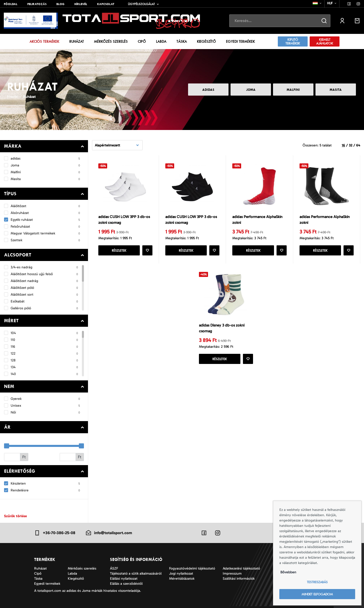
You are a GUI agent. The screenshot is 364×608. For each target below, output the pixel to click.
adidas (208, 90)
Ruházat (77, 41)
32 (351, 145)
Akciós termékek (44, 41)
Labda (161, 41)
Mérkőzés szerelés (111, 41)
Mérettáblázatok (182, 579)
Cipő (142, 41)
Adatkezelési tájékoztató (241, 568)
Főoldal (11, 4)
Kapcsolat (106, 4)
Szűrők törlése (15, 516)
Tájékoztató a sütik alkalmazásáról (136, 573)
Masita (336, 90)
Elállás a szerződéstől (126, 584)
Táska (182, 41)
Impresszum (232, 573)
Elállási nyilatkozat (124, 579)
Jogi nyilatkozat (181, 573)
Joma (251, 90)
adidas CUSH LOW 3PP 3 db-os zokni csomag (124, 220)
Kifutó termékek (293, 41)
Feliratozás (37, 4)
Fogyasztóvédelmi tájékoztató (192, 568)
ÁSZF (114, 568)
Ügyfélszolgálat (141, 4)
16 (343, 145)
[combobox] (317, 3)
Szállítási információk (239, 579)
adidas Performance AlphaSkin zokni (257, 220)
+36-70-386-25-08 (55, 533)
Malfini (293, 90)
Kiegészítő (206, 41)
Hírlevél (81, 4)
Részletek (119, 251)
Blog (60, 4)
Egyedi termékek (240, 41)
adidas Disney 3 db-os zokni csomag (222, 328)
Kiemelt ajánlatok (325, 41)
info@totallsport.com (109, 533)
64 (358, 145)
